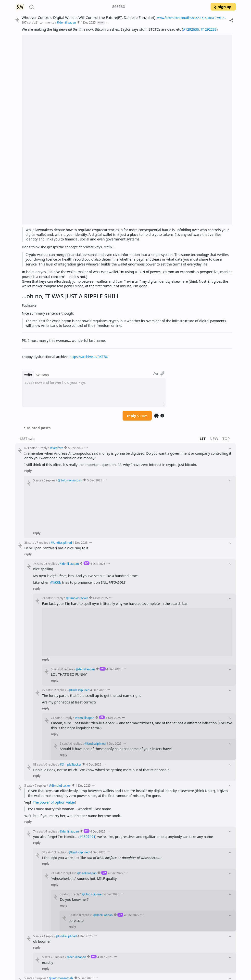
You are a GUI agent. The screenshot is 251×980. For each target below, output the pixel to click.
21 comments (45, 22)
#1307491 (87, 837)
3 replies (60, 852)
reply (137, 416)
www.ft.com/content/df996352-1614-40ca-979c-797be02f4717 (192, 18)
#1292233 (209, 29)
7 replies (42, 543)
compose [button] (43, 374)
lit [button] (203, 438)
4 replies (51, 831)
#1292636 (191, 29)
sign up (222, 7)
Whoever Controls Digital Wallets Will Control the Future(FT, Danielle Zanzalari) (88, 18)
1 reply (43, 448)
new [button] (214, 438)
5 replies (51, 564)
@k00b (56, 582)
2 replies (60, 690)
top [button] (226, 438)
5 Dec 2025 (75, 448)
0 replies (49, 480)
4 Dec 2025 (88, 22)
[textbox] (94, 392)
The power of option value (54, 802)
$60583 (119, 7)
